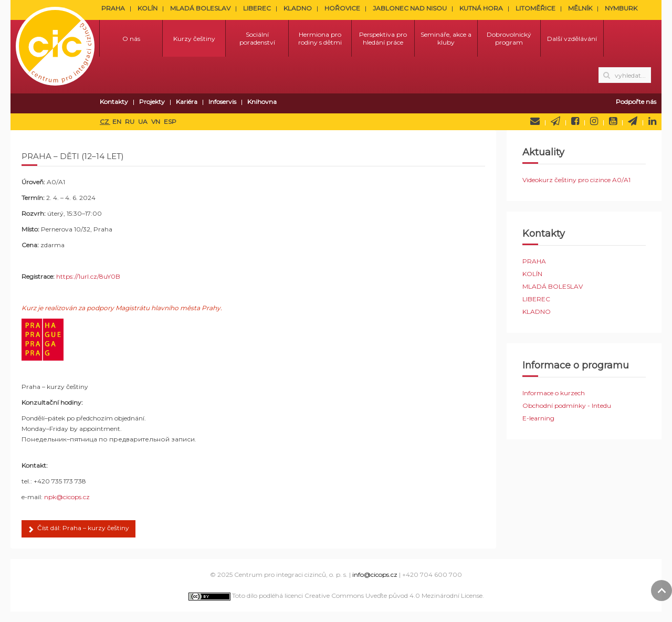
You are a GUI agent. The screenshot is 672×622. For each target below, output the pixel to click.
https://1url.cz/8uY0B (88, 276)
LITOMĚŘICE (535, 8)
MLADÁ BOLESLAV (200, 8)
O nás (131, 39)
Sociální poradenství (257, 38)
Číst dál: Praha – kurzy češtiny (78, 530)
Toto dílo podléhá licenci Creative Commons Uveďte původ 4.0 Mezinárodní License (335, 595)
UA (144, 122)
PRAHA (113, 8)
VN (156, 122)
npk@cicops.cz (67, 497)
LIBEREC (257, 8)
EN (118, 122)
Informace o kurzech (554, 393)
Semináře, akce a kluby (446, 38)
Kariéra (187, 102)
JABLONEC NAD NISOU (410, 8)
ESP (170, 122)
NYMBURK (621, 8)
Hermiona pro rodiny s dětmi (320, 38)
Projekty (152, 102)
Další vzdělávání (572, 39)
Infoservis (222, 102)
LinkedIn (652, 121)
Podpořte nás (636, 102)
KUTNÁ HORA (481, 8)
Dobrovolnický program (509, 38)
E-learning (538, 418)
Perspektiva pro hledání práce (383, 38)
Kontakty (114, 102)
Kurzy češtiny (194, 39)
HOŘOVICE (342, 8)
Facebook (575, 121)
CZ (105, 122)
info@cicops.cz (375, 574)
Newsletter (555, 121)
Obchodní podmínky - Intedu (567, 405)
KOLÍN (148, 8)
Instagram (594, 121)
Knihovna (262, 102)
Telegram (633, 121)
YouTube (613, 121)
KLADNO (298, 8)
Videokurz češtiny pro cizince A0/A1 (576, 180)
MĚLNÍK (580, 8)
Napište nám (535, 121)
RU (130, 122)
